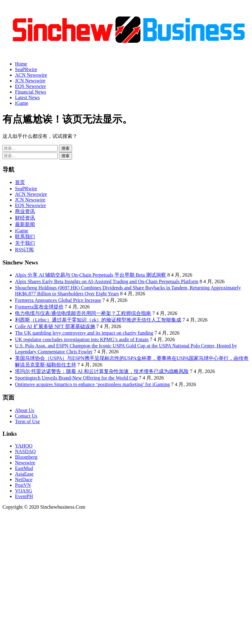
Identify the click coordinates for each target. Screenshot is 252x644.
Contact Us (26, 416)
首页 (20, 182)
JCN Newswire (30, 81)
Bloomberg (26, 457)
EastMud (24, 468)
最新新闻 (25, 224)
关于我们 (25, 243)
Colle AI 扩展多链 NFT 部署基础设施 (55, 326)
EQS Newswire (30, 86)
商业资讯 (25, 211)
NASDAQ (25, 451)
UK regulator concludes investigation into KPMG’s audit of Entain (82, 339)
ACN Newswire (31, 75)
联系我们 (25, 237)
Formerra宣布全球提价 (39, 307)
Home (21, 64)
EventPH (24, 496)
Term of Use (27, 421)
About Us (25, 410)
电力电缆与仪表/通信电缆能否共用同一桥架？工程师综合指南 (83, 313)
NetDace (24, 479)
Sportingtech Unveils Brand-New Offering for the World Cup (76, 378)
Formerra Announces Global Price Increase (58, 300)
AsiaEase (24, 474)
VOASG (24, 491)
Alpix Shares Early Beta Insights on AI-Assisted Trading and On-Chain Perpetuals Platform (107, 281)
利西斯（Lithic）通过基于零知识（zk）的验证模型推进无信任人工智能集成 (98, 320)
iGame (22, 103)
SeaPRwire (26, 69)
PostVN (23, 485)
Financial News (31, 92)
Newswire (25, 463)
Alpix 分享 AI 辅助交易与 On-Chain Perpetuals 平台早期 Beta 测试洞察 (90, 275)
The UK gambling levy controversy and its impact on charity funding (84, 333)
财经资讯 (25, 218)
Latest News (27, 97)
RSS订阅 (24, 250)
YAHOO (24, 446)
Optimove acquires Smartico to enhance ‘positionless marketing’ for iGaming (92, 384)
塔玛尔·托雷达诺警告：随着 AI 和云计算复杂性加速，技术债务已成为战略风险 (102, 371)
